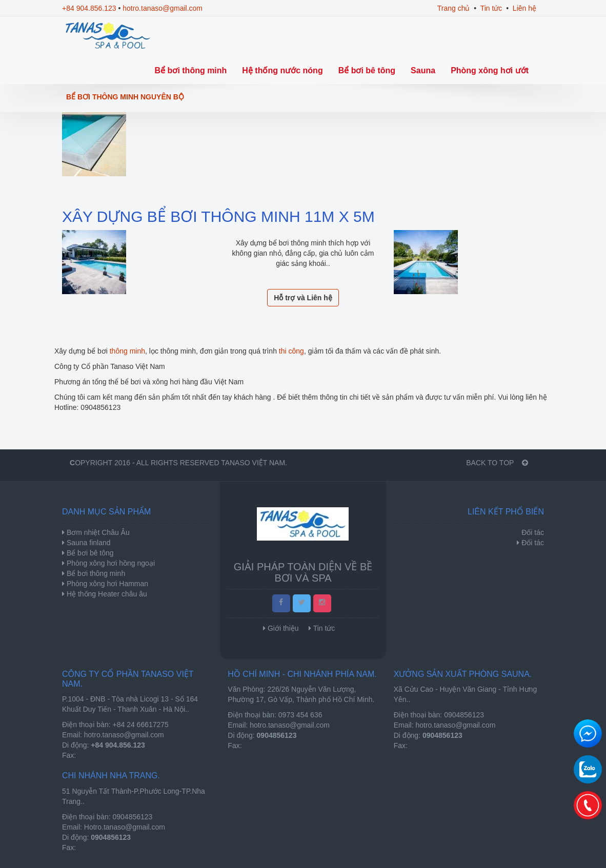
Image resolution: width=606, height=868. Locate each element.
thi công (291, 351)
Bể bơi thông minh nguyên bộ (125, 97)
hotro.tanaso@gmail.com (163, 8)
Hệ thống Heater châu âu (106, 594)
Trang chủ (454, 8)
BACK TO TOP (497, 463)
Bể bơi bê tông (367, 70)
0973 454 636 (300, 715)
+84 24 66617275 (141, 725)
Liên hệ (524, 8)
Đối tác (533, 543)
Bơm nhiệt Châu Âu (97, 532)
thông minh (126, 351)
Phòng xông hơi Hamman (106, 584)
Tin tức (491, 8)
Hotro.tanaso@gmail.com (125, 827)
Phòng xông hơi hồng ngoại (110, 563)
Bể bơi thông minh (191, 70)
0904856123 (464, 715)
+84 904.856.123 (89, 8)
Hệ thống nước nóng (282, 70)
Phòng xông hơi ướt (490, 70)
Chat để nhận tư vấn (588, 733)
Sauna (423, 70)
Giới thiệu (283, 628)
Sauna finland (88, 543)
